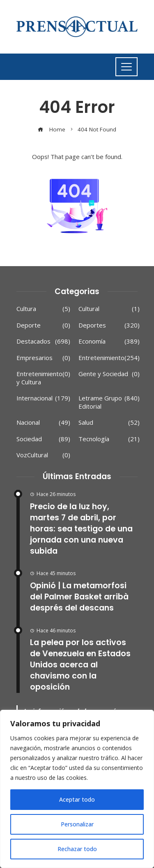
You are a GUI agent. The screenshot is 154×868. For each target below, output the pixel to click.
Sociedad (43, 439)
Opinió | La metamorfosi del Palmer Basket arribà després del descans (79, 597)
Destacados (43, 342)
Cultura (43, 309)
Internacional (43, 398)
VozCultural (43, 455)
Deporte (43, 325)
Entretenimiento (109, 358)
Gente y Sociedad (109, 374)
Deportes (109, 325)
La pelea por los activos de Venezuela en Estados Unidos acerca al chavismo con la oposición (80, 665)
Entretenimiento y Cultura (43, 378)
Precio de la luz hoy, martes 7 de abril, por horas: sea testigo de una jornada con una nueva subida (81, 529)
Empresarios (43, 358)
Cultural (109, 309)
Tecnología (109, 439)
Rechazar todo (77, 849)
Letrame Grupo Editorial (109, 402)
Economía (109, 342)
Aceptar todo (77, 799)
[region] (77, 789)
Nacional (43, 423)
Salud (109, 423)
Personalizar (77, 824)
